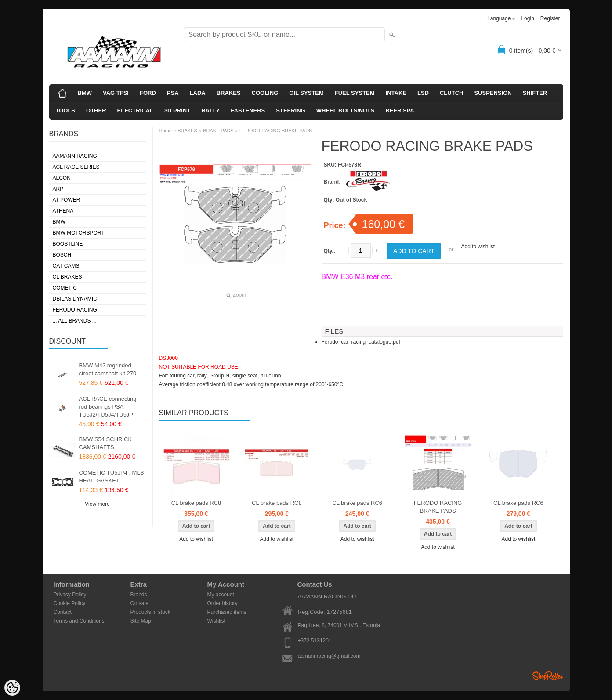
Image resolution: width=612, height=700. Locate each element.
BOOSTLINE (68, 244)
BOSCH (62, 255)
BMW (85, 93)
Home (165, 131)
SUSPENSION (493, 93)
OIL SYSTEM (306, 93)
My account (221, 595)
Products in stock (150, 612)
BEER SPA (400, 111)
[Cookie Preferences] (12, 688)
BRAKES (229, 93)
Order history (223, 603)
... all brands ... (75, 321)
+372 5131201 (315, 641)
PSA (173, 93)
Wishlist (216, 621)
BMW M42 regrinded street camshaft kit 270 (108, 369)
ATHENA (63, 211)
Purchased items (227, 612)
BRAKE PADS (218, 131)
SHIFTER (535, 93)
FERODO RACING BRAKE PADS (276, 131)
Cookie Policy (70, 603)
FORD (148, 93)
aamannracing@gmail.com (329, 656)
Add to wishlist (478, 247)
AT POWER (67, 200)
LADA (198, 93)
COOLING (265, 93)
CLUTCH (451, 93)
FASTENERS (248, 111)
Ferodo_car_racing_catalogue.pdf (361, 342)
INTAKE (396, 93)
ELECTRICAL (135, 111)
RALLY (210, 111)
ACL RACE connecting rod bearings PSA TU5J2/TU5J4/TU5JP (108, 407)
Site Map (141, 621)
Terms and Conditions (79, 621)
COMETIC (65, 288)
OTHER (96, 111)
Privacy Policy (70, 595)
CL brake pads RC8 (196, 503)
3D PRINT (177, 111)
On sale (139, 603)
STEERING (290, 111)
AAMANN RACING (75, 156)
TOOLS (66, 111)
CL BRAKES (67, 277)
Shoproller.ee (548, 676)
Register (550, 18)
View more (97, 504)
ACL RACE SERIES (76, 167)
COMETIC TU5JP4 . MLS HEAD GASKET (112, 477)
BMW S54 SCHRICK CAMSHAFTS (106, 443)
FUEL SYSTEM (355, 93)
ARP (58, 189)
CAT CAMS (66, 266)
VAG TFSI (116, 93)
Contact (63, 612)
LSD (423, 93)
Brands (139, 595)
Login (527, 18)
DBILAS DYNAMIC (75, 299)
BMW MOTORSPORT (79, 233)
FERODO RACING (75, 310)
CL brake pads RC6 (357, 503)
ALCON (62, 178)
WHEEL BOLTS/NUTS (345, 111)
